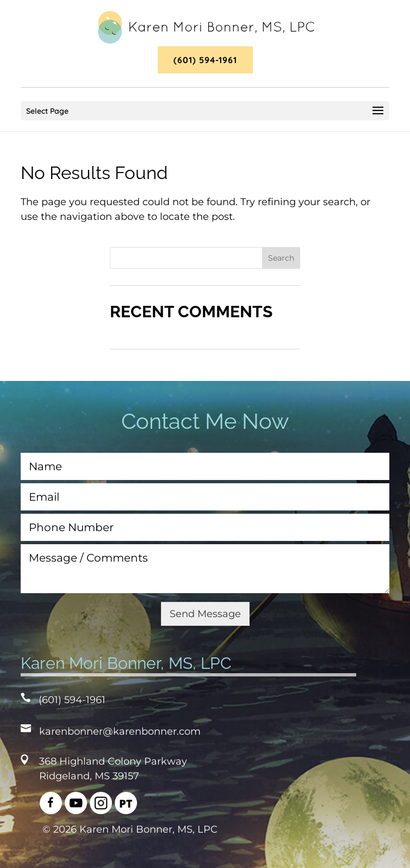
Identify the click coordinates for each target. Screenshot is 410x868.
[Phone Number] (205, 527)
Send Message (205, 614)
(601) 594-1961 (205, 60)
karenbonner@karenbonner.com (120, 731)
